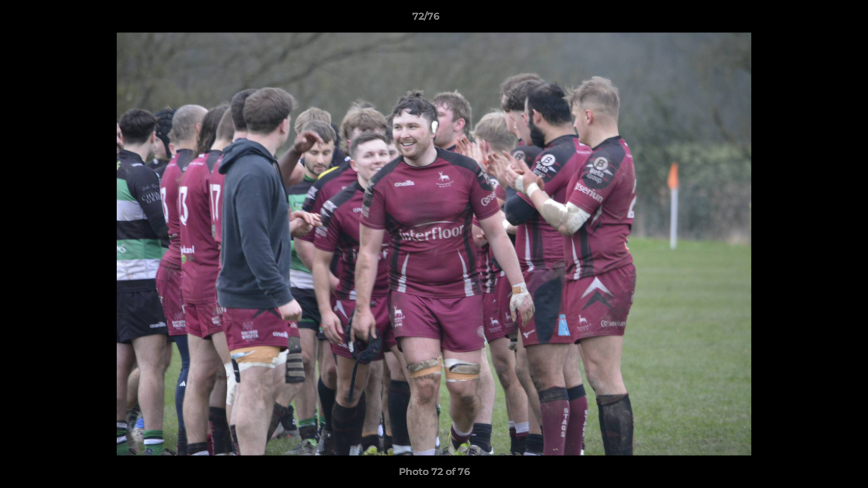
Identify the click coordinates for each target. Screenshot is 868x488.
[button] (811, 20)
